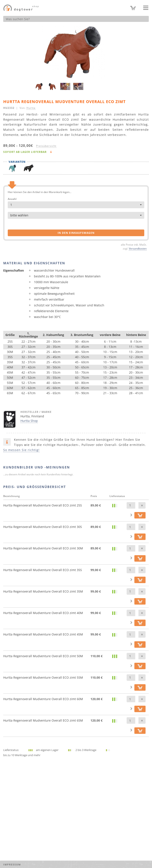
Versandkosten (138, 248)
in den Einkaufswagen (76, 233)
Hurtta (31, 108)
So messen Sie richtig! (21, 450)
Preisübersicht (46, 146)
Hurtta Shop (29, 421)
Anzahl (12, 199)
